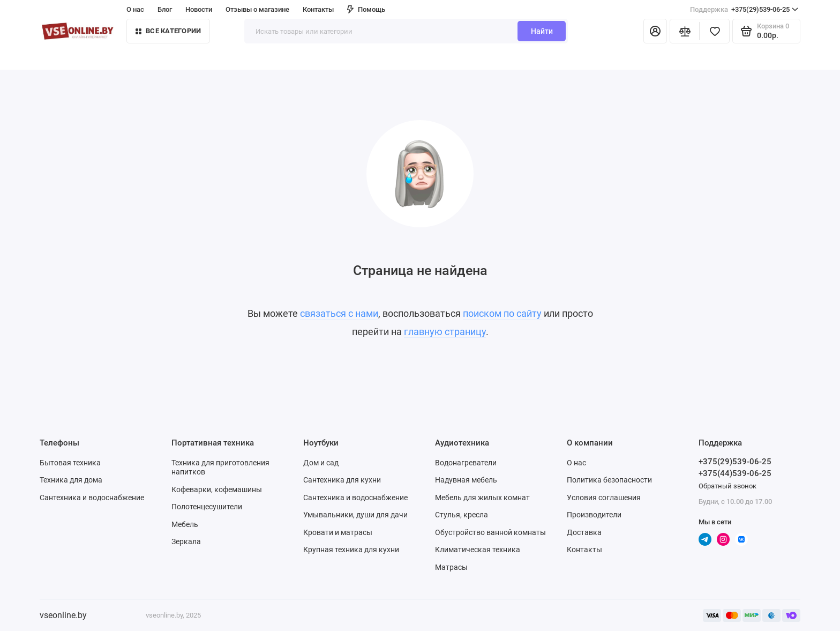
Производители (594, 515)
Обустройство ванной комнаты (490, 532)
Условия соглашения (604, 498)
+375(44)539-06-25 (735, 473)
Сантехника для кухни (342, 480)
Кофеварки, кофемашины (217, 489)
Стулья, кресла (462, 515)
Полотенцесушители (207, 507)
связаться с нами (339, 313)
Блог (165, 9)
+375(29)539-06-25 (744, 10)
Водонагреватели (466, 463)
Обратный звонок (727, 486)
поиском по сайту (502, 313)
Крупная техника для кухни (351, 550)
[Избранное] (715, 31)
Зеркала (186, 541)
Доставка (584, 532)
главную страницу (445, 332)
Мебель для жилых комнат (482, 498)
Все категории (168, 31)
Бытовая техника (70, 463)
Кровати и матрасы (338, 532)
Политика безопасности (609, 480)
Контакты (318, 9)
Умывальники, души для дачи (355, 515)
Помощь (366, 9)
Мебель (185, 524)
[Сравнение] (685, 31)
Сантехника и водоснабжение (92, 498)
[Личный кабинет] (655, 31)
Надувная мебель (466, 480)
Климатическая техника (478, 550)
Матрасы (451, 567)
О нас (135, 9)
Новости (199, 9)
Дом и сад (321, 463)
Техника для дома (71, 480)
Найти (542, 31)
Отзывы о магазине (257, 9)
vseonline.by (63, 615)
